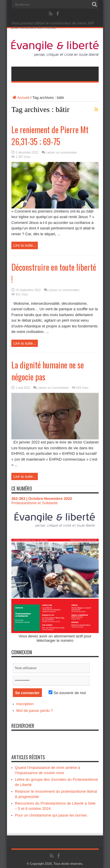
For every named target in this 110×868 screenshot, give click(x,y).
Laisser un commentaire (62, 153)
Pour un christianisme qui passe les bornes (51, 815)
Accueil (20, 98)
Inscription (25, 704)
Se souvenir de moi (67, 693)
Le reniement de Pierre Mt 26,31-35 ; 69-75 (50, 136)
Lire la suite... (25, 245)
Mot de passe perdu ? (35, 711)
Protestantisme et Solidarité (34, 503)
